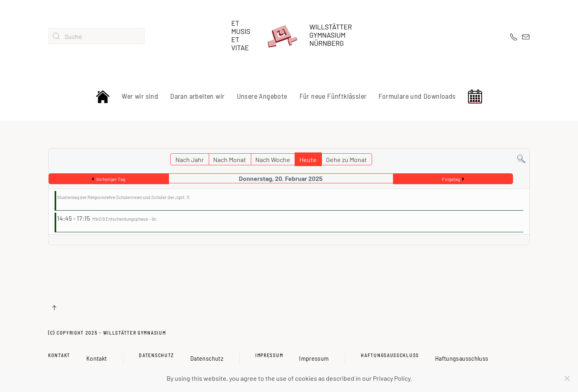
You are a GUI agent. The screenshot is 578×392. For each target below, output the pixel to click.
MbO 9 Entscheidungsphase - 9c (124, 219)
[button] (54, 308)
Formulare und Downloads (417, 96)
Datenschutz (157, 355)
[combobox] (96, 36)
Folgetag (451, 179)
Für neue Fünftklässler (333, 96)
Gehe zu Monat (346, 159)
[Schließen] (567, 378)
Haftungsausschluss (390, 355)
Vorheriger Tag (111, 179)
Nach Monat (230, 159)
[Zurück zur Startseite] (289, 36)
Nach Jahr (190, 159)
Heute (308, 159)
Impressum (269, 355)
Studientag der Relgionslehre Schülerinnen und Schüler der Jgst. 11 (123, 197)
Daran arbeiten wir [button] (197, 96)
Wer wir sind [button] (140, 96)
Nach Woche (273, 159)
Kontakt (59, 355)
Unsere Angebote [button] (262, 96)
